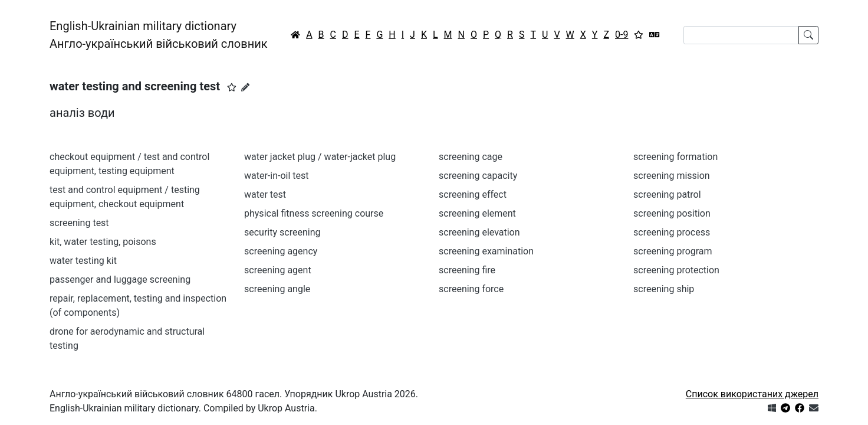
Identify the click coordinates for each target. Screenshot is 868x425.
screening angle (277, 289)
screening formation (675, 157)
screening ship (664, 289)
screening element (477, 213)
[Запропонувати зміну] (245, 87)
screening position (672, 213)
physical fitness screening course (314, 213)
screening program (673, 251)
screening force (471, 289)
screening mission (672, 176)
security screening (282, 232)
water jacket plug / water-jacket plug (320, 157)
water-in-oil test (277, 176)
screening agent (278, 270)
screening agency (281, 251)
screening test (79, 223)
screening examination (486, 251)
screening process (672, 232)
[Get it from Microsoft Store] (772, 408)
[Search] (741, 35)
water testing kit (83, 261)
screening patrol (667, 194)
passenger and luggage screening (120, 279)
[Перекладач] (655, 35)
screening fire (467, 270)
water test (265, 194)
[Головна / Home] (295, 35)
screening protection (676, 270)
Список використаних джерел (752, 394)
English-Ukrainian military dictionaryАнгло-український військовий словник (159, 35)
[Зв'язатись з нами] (814, 408)
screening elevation (479, 232)
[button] (232, 87)
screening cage (471, 157)
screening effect (473, 194)
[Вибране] (639, 35)
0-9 (622, 35)
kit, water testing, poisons (103, 242)
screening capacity (478, 176)
